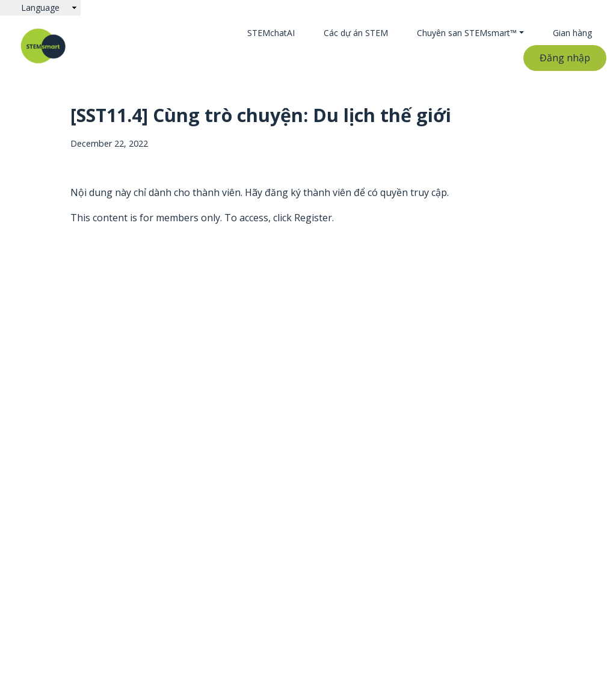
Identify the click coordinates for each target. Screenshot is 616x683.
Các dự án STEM (356, 33)
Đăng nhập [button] (565, 58)
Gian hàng (572, 33)
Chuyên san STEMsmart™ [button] (467, 33)
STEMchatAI (271, 33)
